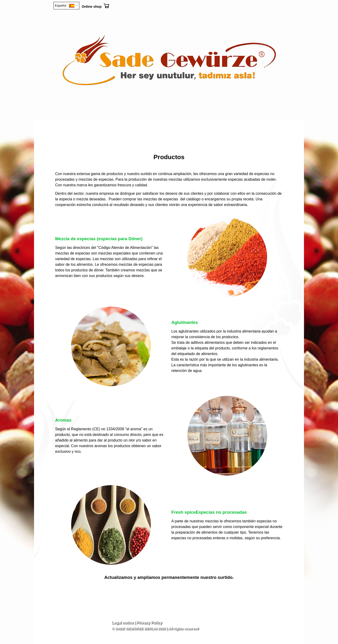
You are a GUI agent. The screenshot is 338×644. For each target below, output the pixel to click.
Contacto (249, 101)
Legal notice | (124, 623)
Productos (119, 101)
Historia (76, 101)
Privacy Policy (149, 623)
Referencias (206, 101)
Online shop (92, 7)
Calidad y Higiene (162, 101)
